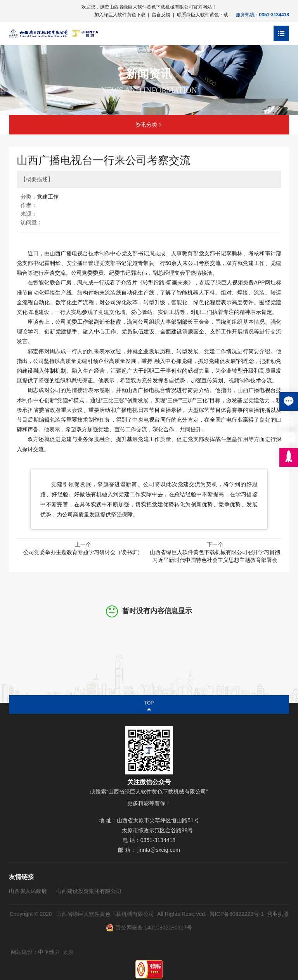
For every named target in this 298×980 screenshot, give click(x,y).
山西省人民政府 (28, 891)
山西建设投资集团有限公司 (89, 891)
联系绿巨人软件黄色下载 (203, 15)
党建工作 (48, 197)
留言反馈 (161, 15)
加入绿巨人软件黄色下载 (120, 15)
